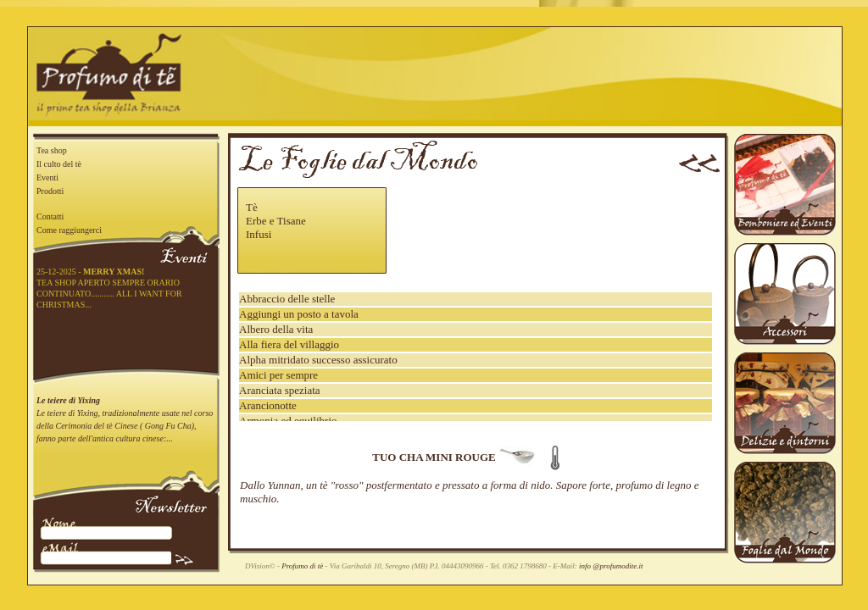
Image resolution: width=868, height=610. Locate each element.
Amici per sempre (278, 375)
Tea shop (52, 150)
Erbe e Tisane (276, 221)
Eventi (47, 177)
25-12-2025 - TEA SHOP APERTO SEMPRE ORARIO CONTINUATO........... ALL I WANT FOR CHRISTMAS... (109, 288)
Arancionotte (268, 405)
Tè (252, 207)
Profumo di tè (302, 566)
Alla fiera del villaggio (289, 344)
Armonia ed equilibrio (288, 421)
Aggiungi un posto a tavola (299, 314)
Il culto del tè (59, 164)
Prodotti (50, 191)
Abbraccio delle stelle (287, 299)
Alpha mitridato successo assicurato (318, 360)
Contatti (50, 216)
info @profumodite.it (611, 566)
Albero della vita (276, 329)
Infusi (259, 234)
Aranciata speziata (280, 390)
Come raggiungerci (69, 230)
